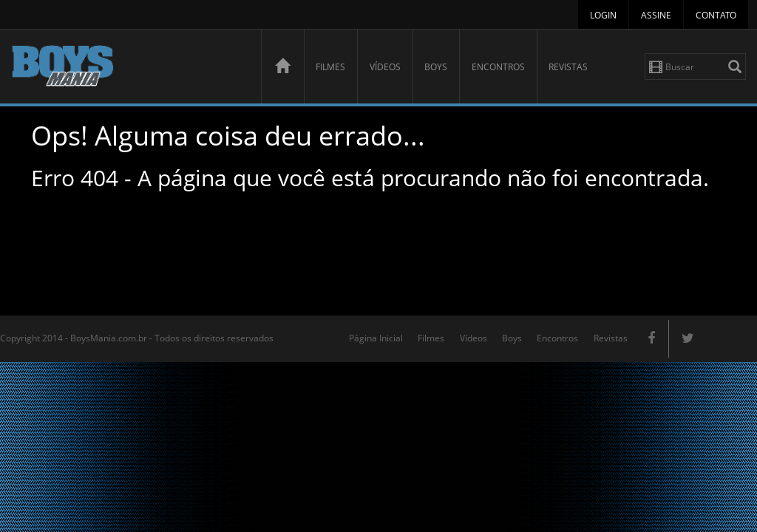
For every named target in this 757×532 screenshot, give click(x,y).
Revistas (568, 67)
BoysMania (128, 68)
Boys (436, 67)
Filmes (330, 67)
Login (603, 15)
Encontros (498, 67)
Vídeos (385, 67)
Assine (656, 15)
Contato (716, 15)
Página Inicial (376, 338)
